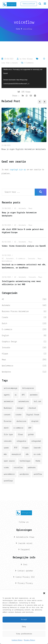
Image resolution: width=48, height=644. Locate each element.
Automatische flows (25, 537)
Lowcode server (25, 543)
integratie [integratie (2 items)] (21, 441)
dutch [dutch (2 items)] (6, 428)
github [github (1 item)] (31, 435)
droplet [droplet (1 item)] (35, 421)
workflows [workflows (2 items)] (8, 481)
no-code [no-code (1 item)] (37, 454)
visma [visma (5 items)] (6, 468)
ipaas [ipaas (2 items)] (6, 448)
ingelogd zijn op (18, 170)
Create (5, 317)
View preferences (24, 634)
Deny (24, 627)
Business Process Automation (15, 311)
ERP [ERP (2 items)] (30, 428)
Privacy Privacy (25, 583)
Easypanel (25, 550)
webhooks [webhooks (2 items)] (32, 468)
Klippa (5, 354)
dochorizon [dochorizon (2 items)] (21, 421)
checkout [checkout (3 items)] (32, 408)
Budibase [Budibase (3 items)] (8, 408)
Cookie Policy (17, 640)
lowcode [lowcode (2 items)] (37, 448)
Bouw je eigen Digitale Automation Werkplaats (24, 149)
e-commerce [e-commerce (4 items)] (18, 428)
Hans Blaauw (27, 59)
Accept (24, 620)
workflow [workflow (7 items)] (38, 474)
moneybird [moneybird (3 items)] (16, 454)
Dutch (4, 324)
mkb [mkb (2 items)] (5, 454)
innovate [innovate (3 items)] (8, 441)
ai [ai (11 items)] (16, 395)
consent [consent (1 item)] (7, 415)
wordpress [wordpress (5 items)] (24, 474)
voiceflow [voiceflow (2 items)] (18, 468)
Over (25, 565)
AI (15, 209)
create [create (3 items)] (18, 415)
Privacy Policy (29, 640)
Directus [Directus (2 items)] (8, 421)
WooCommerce (7, 261)
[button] (44, 593)
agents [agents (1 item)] (7, 395)
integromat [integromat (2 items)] (36, 441)
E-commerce (21, 259)
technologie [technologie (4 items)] (25, 461)
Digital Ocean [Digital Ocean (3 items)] (33, 415)
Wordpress (6, 372)
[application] (24, 78)
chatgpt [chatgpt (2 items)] (20, 408)
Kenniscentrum (29, 4)
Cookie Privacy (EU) (25, 577)
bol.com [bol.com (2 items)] (37, 402)
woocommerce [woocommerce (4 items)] (9, 474)
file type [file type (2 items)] (8, 435)
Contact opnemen (25, 571)
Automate (22, 209)
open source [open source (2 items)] (9, 461)
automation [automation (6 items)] (9, 402)
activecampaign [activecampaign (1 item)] (11, 388)
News (30, 209)
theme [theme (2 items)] (38, 461)
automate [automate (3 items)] (34, 395)
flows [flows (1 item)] (20, 435)
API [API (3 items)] (23, 395)
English (5, 336)
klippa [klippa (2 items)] (25, 448)
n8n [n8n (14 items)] (27, 454)
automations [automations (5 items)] (24, 402)
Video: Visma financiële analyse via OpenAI (24, 246)
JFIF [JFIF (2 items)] (16, 448)
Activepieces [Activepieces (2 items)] (28, 388)
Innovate (31, 259)
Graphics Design (9, 342)
